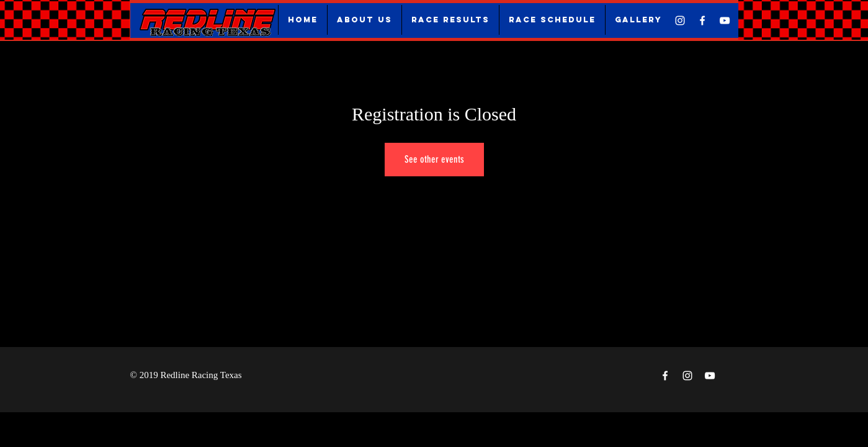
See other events (434, 159)
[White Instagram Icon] (680, 20)
